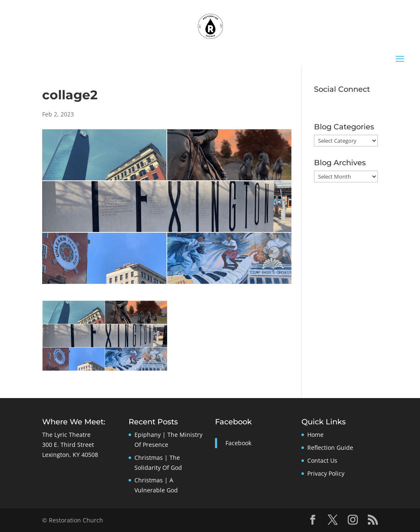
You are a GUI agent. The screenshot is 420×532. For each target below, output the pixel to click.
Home (315, 435)
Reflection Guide (330, 448)
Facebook (233, 422)
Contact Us (322, 460)
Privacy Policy (326, 473)
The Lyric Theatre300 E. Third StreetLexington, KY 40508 (70, 445)
